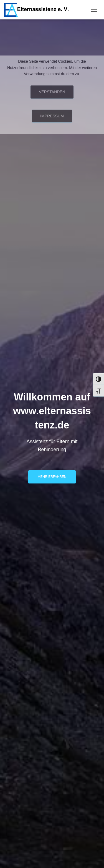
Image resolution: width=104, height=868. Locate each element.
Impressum (52, 116)
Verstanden (52, 92)
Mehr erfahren (52, 477)
